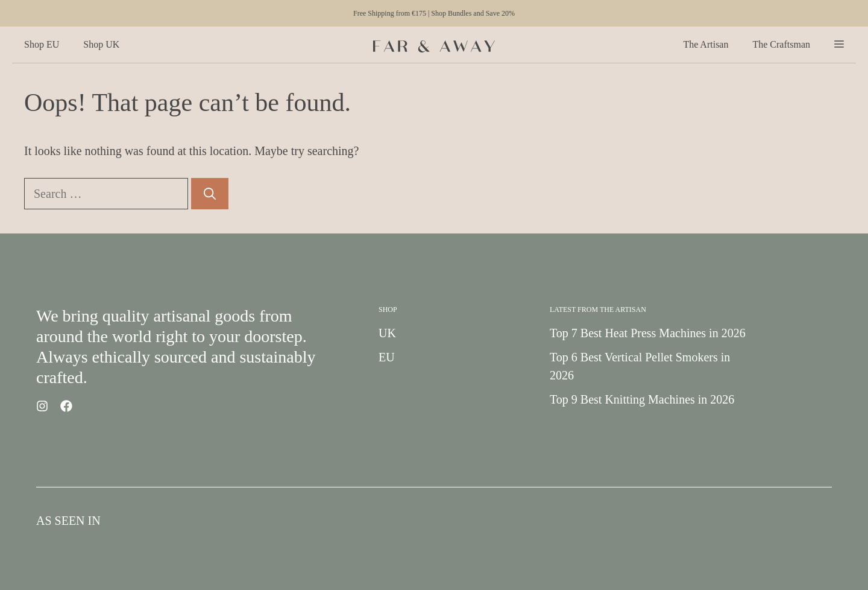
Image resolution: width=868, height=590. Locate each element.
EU (387, 357)
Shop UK (101, 44)
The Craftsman (781, 44)
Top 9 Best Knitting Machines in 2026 (642, 399)
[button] (839, 45)
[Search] (210, 194)
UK (387, 333)
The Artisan (706, 44)
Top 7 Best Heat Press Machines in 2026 (648, 333)
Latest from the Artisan (598, 309)
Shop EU (42, 44)
